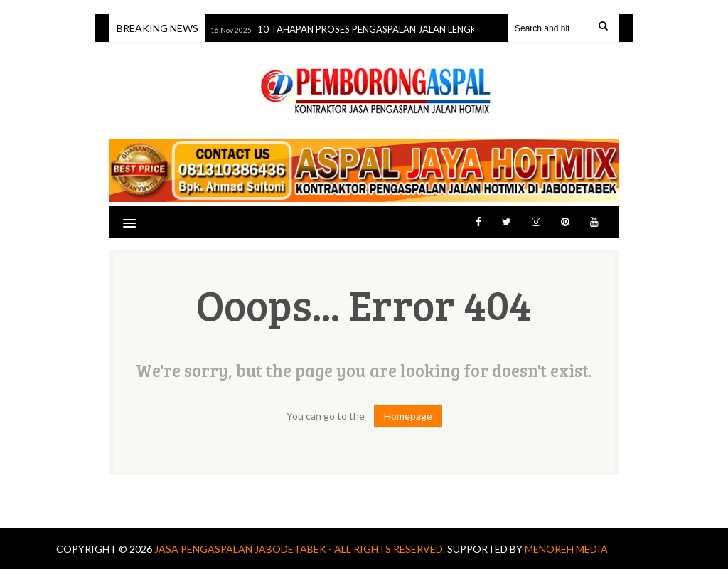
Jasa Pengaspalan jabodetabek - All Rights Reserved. (301, 549)
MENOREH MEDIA (566, 549)
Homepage (408, 416)
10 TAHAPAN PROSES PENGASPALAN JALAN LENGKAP (374, 29)
